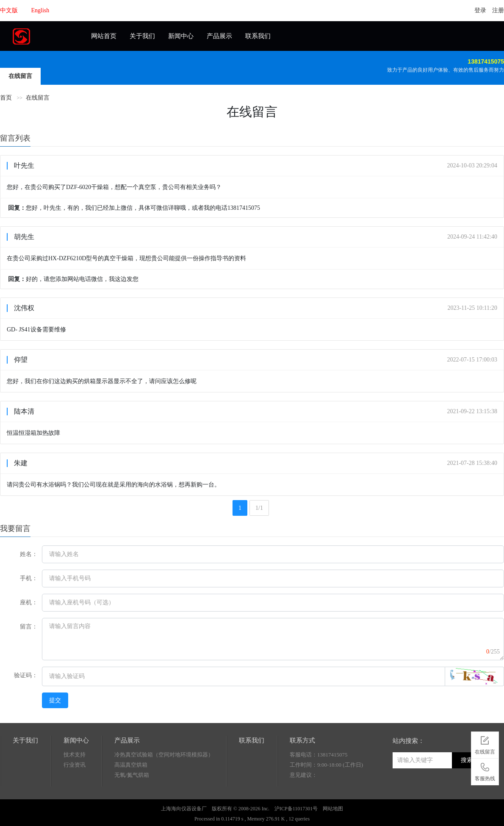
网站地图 (333, 809)
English (40, 10)
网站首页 (104, 36)
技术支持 (75, 755)
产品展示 (219, 36)
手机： (29, 578)
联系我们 (258, 36)
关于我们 (142, 36)
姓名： (29, 554)
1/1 (259, 508)
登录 (480, 10)
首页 (6, 98)
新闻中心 (181, 36)
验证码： (26, 675)
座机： (29, 602)
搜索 (467, 760)
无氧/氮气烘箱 (132, 775)
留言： (29, 627)
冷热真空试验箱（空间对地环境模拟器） (164, 755)
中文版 (9, 10)
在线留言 (20, 76)
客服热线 (485, 770)
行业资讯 (75, 765)
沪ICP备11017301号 (296, 809)
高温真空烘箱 (131, 765)
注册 (498, 10)
